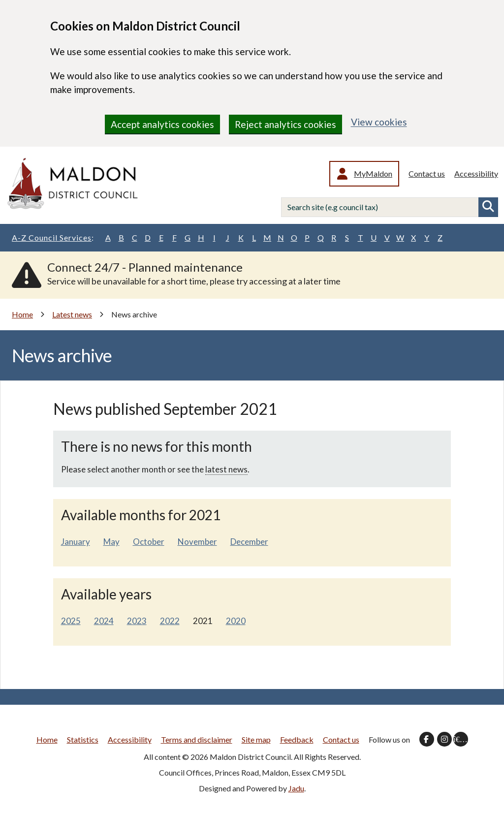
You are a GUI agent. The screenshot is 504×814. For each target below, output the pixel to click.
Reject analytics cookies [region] (285, 124)
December (249, 542)
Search (488, 207)
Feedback (297, 739)
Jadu (296, 788)
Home (22, 314)
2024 (104, 621)
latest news (226, 469)
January (76, 542)
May (111, 542)
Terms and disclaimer (197, 739)
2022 (170, 621)
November (197, 542)
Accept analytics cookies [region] (162, 124)
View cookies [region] (379, 122)
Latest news (72, 314)
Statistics (83, 739)
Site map (256, 739)
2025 (71, 621)
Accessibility (476, 173)
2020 (236, 621)
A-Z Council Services (53, 238)
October (149, 542)
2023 (137, 621)
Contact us (427, 173)
